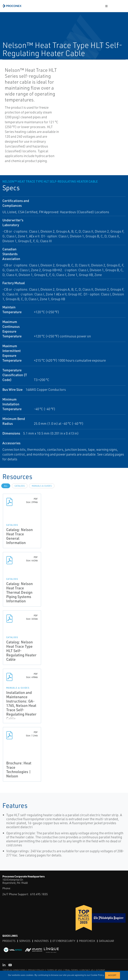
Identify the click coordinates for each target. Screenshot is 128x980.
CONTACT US (87, 970)
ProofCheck (87, 941)
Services (25, 941)
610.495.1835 (39, 894)
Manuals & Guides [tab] (42, 486)
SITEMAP (101, 970)
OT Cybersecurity (64, 941)
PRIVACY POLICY (36, 970)
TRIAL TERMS (71, 970)
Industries (41, 941)
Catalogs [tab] (20, 486)
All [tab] (6, 486)
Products (9, 941)
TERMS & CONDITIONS (14, 970)
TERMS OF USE (54, 970)
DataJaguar (106, 941)
